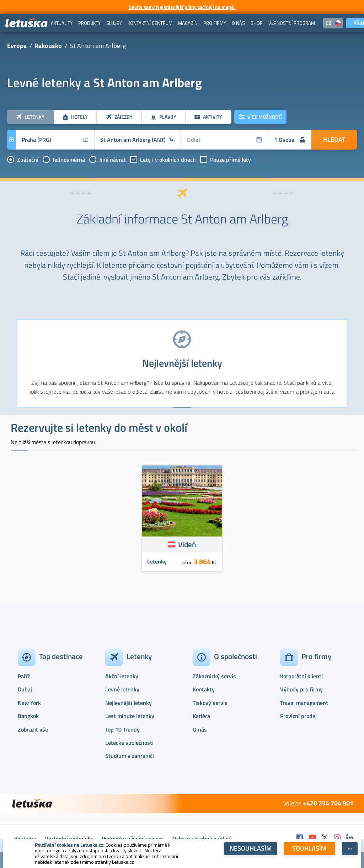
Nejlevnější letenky (129, 703)
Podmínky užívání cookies (133, 839)
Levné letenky (122, 689)
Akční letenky (122, 676)
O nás (200, 729)
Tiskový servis (210, 703)
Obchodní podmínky (69, 839)
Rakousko (48, 46)
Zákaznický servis (214, 676)
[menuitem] (62, 23)
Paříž (24, 676)
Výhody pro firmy (301, 689)
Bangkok (28, 716)
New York (29, 703)
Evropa (17, 46)
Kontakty (204, 689)
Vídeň (187, 544)
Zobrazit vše (33, 729)
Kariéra (201, 716)
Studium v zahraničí (130, 756)
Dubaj (25, 689)
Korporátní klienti (301, 676)
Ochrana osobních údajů (202, 839)
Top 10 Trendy (122, 729)
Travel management (304, 703)
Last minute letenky (130, 716)
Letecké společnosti (129, 743)
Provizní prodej (298, 716)
